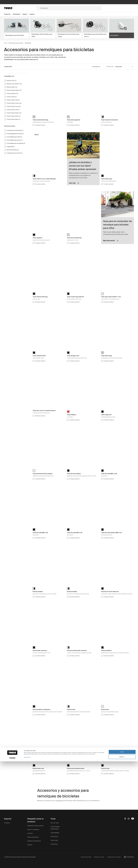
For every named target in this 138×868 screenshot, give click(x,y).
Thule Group (54, 840)
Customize (122, 864)
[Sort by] (124, 67)
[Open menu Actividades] (18, 14)
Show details (27, 864)
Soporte (30, 845)
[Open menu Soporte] (33, 14)
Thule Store (54, 844)
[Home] (20, 8)
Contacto (7, 823)
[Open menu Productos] (8, 14)
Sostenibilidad (55, 833)
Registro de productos (34, 841)
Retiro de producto (33, 837)
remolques (59, 801)
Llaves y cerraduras (33, 829)
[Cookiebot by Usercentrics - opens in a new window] (12, 865)
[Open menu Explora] (26, 14)
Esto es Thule (55, 823)
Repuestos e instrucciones (35, 826)
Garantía (30, 833)
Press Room (54, 837)
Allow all (122, 859)
